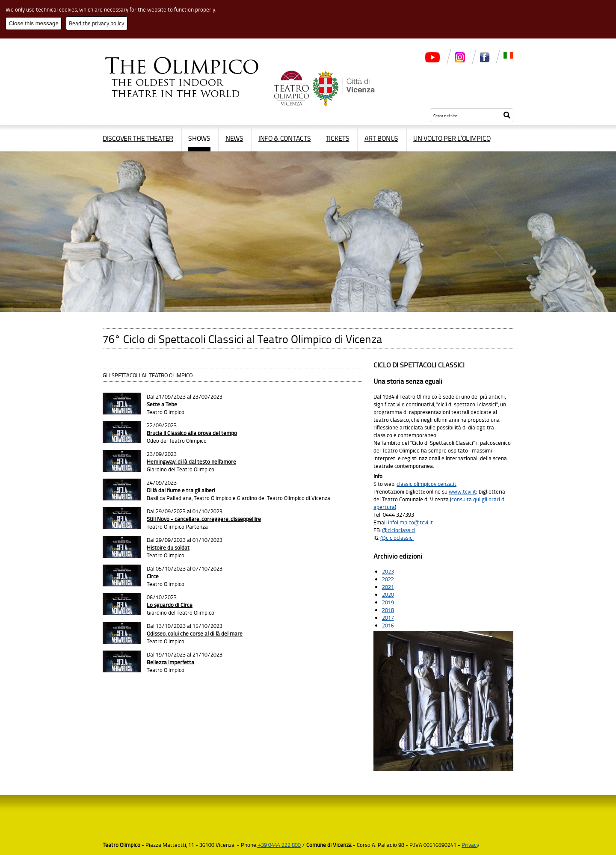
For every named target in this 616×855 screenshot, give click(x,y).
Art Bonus (381, 138)
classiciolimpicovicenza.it (426, 484)
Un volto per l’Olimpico (452, 138)
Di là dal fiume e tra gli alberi (181, 490)
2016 (388, 625)
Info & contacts (285, 138)
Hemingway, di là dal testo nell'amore (191, 462)
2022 (388, 579)
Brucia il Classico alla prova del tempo (192, 433)
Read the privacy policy (96, 23)
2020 (388, 595)
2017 (388, 618)
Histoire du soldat (168, 547)
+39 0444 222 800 (279, 845)
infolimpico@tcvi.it (410, 522)
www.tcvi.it (462, 491)
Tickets (338, 138)
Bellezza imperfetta (170, 662)
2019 (388, 602)
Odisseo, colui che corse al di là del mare (195, 633)
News (234, 138)
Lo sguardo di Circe (170, 605)
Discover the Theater (138, 138)
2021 (388, 587)
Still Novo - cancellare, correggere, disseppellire (204, 519)
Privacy (470, 845)
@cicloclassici (399, 530)
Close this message (34, 23)
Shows (199, 138)
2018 (388, 610)
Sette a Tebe (162, 404)
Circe (153, 576)
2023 (388, 571)
